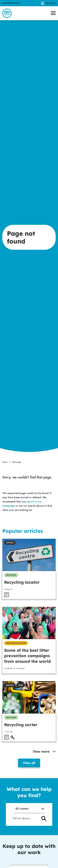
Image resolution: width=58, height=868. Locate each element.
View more (44, 751)
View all (29, 763)
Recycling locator (22, 582)
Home (5, 462)
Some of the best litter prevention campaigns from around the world (27, 656)
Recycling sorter (21, 725)
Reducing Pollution (16, 643)
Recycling (11, 575)
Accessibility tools (11, 3)
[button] (53, 13)
